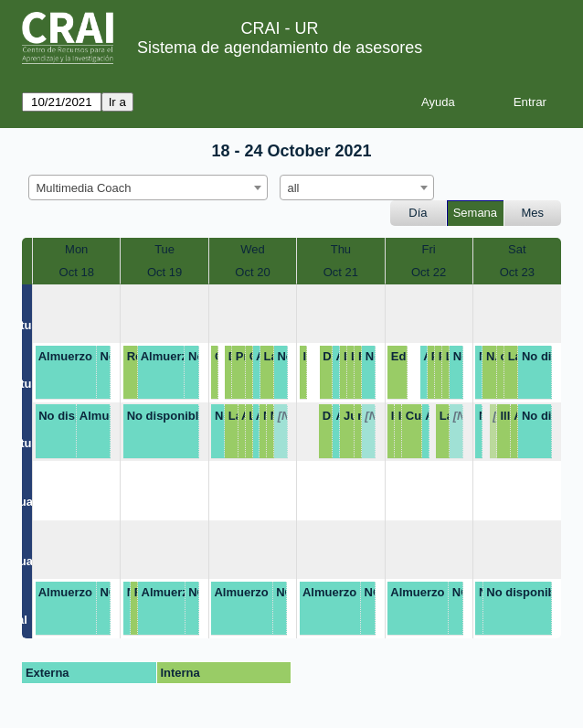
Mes (533, 213)
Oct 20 (252, 272)
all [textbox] (294, 188)
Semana (475, 213)
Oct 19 (164, 272)
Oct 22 (429, 272)
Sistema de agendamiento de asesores (280, 48)
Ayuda (438, 102)
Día (418, 213)
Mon (76, 249)
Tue (164, 249)
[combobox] (148, 187)
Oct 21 (341, 272)
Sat (517, 249)
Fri (429, 249)
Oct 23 (517, 272)
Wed (253, 249)
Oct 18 (77, 272)
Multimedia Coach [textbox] (84, 188)
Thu (341, 249)
